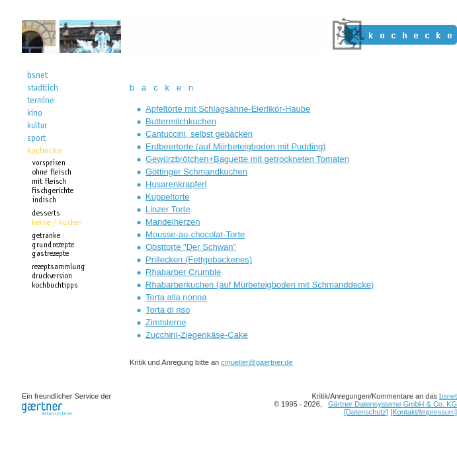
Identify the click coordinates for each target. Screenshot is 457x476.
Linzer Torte (168, 209)
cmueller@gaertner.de (257, 362)
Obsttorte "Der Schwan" (191, 247)
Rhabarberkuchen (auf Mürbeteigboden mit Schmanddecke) (260, 285)
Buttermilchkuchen (181, 121)
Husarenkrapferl (176, 184)
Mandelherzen (173, 222)
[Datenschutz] (366, 412)
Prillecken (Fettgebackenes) (199, 259)
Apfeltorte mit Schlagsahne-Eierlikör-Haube (228, 109)
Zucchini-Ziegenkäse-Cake (197, 335)
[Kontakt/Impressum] (424, 412)
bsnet (448, 396)
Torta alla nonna (176, 297)
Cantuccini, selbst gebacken (199, 134)
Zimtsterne (166, 322)
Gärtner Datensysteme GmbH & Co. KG (393, 404)
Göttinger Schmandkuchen (196, 172)
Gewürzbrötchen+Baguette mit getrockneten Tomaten (247, 159)
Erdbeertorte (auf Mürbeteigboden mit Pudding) (235, 146)
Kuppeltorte (168, 197)
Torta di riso (168, 310)
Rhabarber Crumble (183, 272)
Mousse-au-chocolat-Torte (195, 234)
